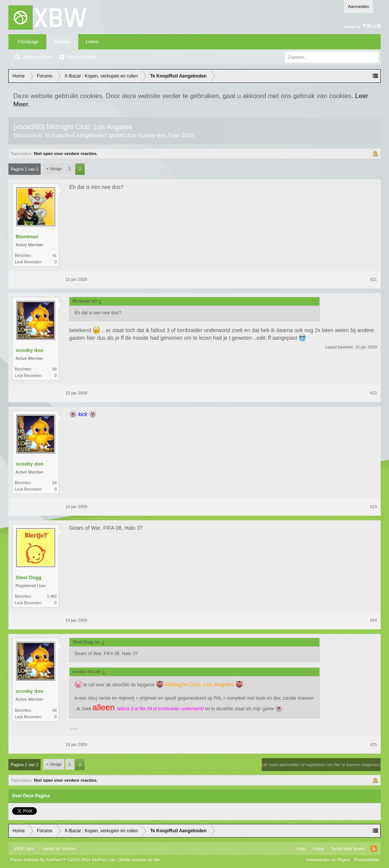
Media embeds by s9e (140, 860)
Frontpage (28, 42)
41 (55, 256)
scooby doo (152, 135)
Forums (62, 42)
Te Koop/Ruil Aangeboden (75, 135)
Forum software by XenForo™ (63, 860)
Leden (92, 42)
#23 (373, 507)
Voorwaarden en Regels (328, 860)
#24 (373, 620)
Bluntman (27, 237)
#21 (373, 279)
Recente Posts (82, 57)
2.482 (52, 596)
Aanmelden (359, 6)
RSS (374, 849)
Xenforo (69, 849)
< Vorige (54, 169)
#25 (373, 744)
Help (301, 849)
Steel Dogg (28, 577)
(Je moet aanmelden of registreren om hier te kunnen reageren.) (321, 765)
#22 (373, 393)
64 (55, 369)
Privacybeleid (366, 860)
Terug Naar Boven (348, 849)
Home (318, 849)
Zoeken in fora (37, 57)
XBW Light (24, 849)
